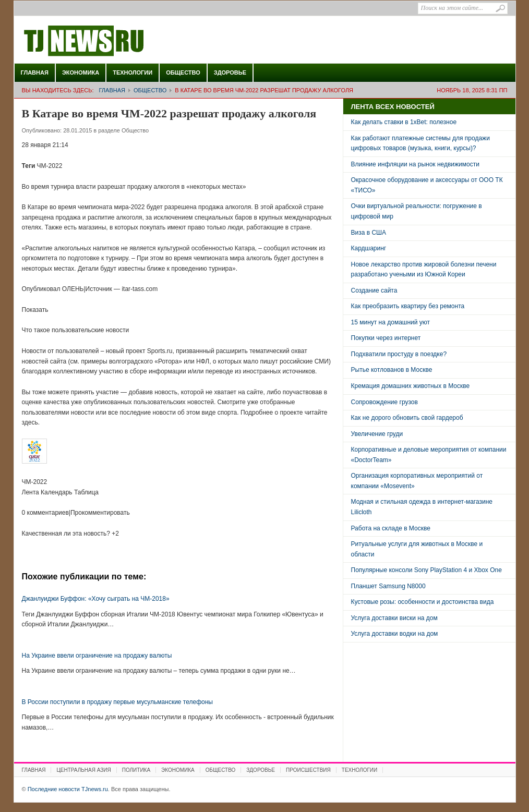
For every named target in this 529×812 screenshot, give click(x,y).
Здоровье (230, 72)
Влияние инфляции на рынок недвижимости (415, 164)
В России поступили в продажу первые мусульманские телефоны (117, 702)
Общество (183, 72)
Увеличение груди (377, 434)
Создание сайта (374, 290)
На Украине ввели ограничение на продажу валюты (97, 656)
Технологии (133, 72)
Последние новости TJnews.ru (113, 41)
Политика (136, 770)
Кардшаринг (369, 248)
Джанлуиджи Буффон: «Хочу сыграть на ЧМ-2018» (96, 599)
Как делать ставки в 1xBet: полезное (404, 122)
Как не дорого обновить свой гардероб (407, 418)
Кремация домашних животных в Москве (411, 386)
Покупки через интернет (386, 338)
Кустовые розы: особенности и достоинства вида (423, 602)
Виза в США (369, 233)
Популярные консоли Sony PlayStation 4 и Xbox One (426, 570)
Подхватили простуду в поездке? (399, 354)
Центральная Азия (83, 770)
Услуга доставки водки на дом (395, 634)
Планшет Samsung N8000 (388, 586)
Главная (35, 72)
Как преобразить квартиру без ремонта (408, 306)
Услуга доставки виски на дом (394, 618)
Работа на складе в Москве (391, 528)
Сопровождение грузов (384, 402)
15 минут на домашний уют (391, 322)
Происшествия (308, 770)
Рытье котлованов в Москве (392, 370)
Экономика (81, 72)
